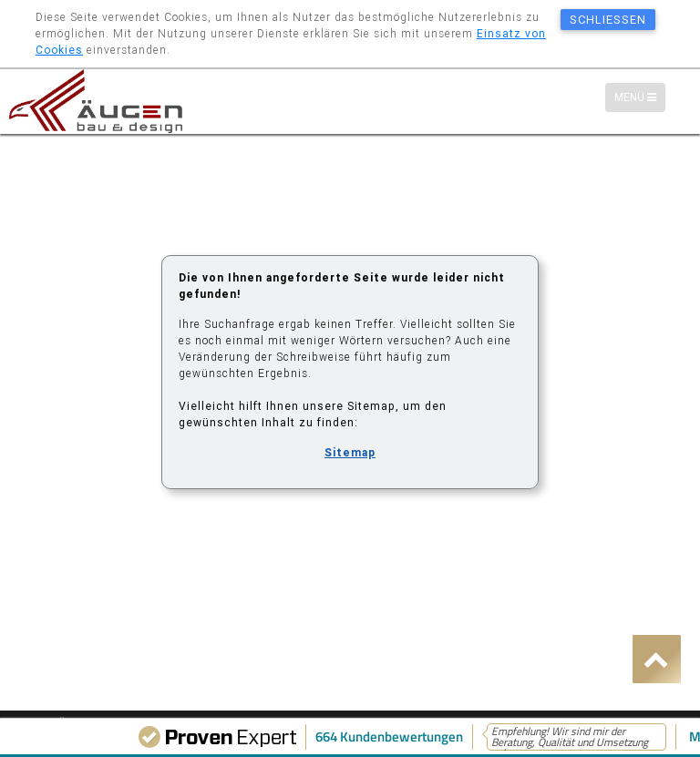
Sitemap (350, 452)
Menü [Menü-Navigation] (639, 98)
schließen (608, 20)
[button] (657, 659)
